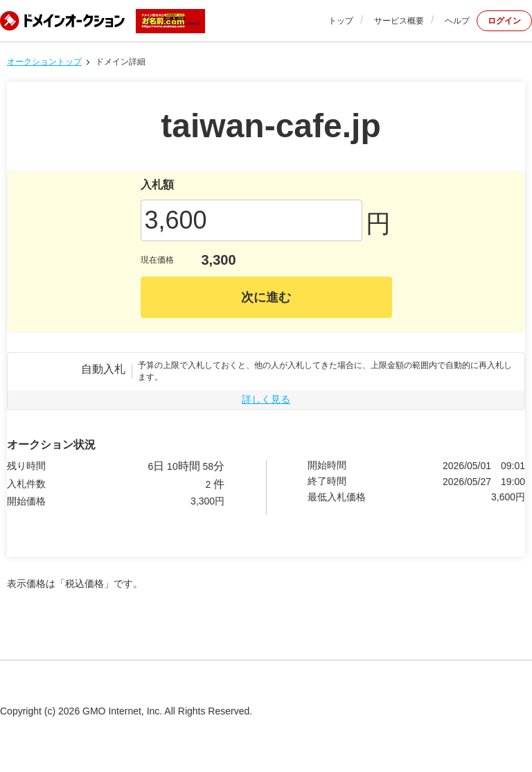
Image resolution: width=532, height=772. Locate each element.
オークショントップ (44, 62)
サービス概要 (399, 21)
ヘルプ (457, 21)
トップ (341, 21)
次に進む (266, 297)
